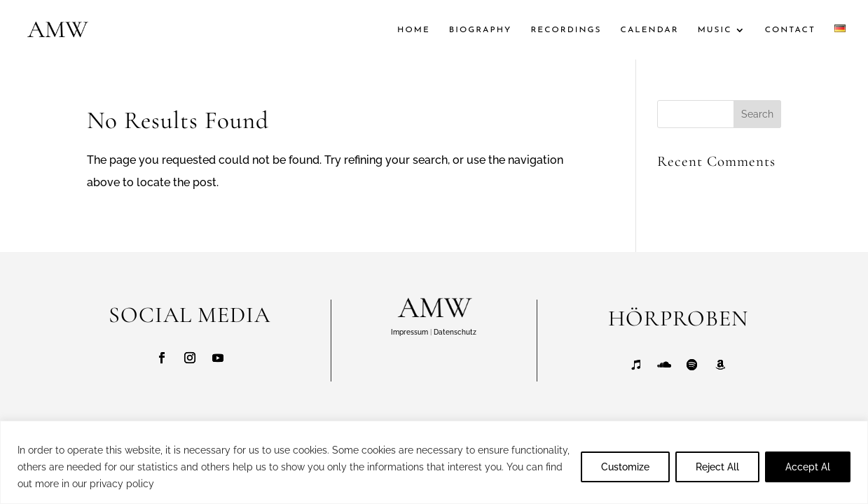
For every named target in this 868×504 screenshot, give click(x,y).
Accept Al (808, 467)
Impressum (409, 332)
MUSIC (715, 30)
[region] (434, 462)
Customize (625, 467)
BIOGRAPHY (481, 30)
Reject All (717, 467)
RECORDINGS (566, 30)
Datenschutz (455, 332)
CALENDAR (650, 30)
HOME (414, 30)
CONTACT (790, 30)
